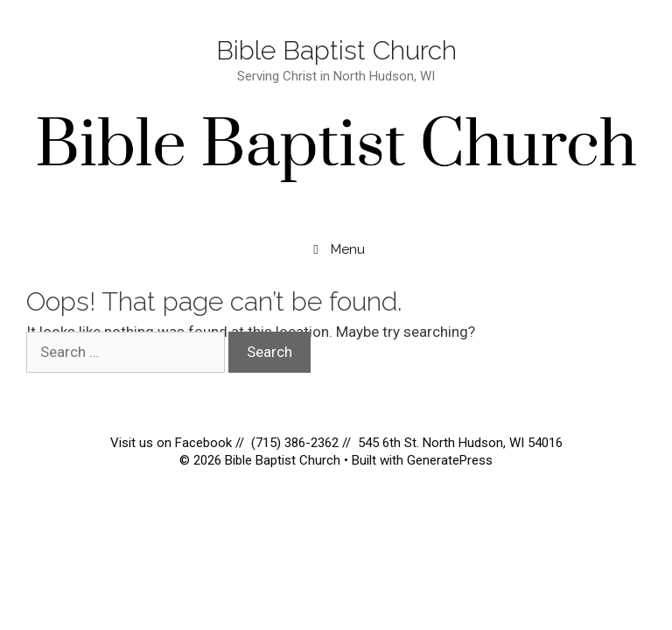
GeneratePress (450, 460)
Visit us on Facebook (173, 443)
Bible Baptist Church (336, 50)
